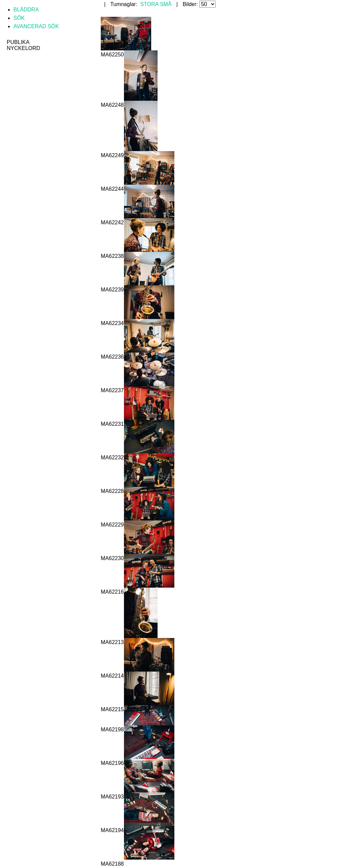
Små (166, 4)
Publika (18, 42)
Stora (149, 4)
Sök (19, 18)
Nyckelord (24, 48)
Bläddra (26, 10)
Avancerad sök (36, 26)
